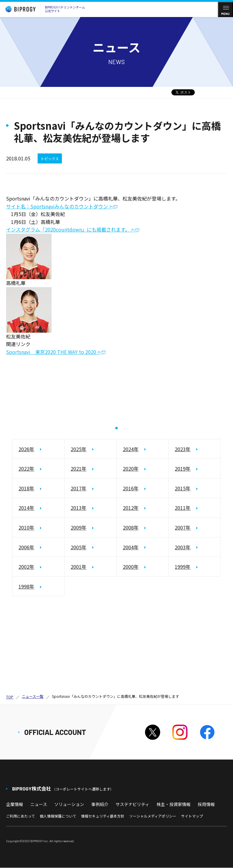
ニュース (39, 804)
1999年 (183, 567)
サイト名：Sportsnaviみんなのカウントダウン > (59, 207)
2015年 (183, 489)
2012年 (131, 508)
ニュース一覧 (33, 696)
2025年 (79, 449)
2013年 (79, 508)
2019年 (183, 469)
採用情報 (206, 804)
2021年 (79, 469)
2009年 (79, 528)
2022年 (26, 469)
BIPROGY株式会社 (62, 789)
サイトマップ (192, 816)
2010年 (26, 528)
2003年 (183, 547)
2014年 (26, 508)
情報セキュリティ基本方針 (103, 816)
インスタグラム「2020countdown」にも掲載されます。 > (70, 230)
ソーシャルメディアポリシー (153, 816)
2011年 (183, 508)
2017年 (79, 489)
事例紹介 (100, 804)
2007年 (183, 528)
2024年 (131, 449)
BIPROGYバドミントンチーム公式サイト (44, 9)
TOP (10, 697)
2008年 (131, 528)
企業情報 (15, 804)
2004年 (131, 547)
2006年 (26, 547)
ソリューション (69, 804)
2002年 (26, 567)
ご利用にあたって (20, 816)
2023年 (183, 449)
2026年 (26, 449)
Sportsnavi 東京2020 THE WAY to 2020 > (53, 352)
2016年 (131, 489)
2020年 (131, 469)
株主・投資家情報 (174, 804)
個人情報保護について (58, 816)
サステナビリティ (132, 804)
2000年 (131, 567)
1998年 (26, 587)
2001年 (79, 567)
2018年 (26, 489)
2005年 (79, 547)
